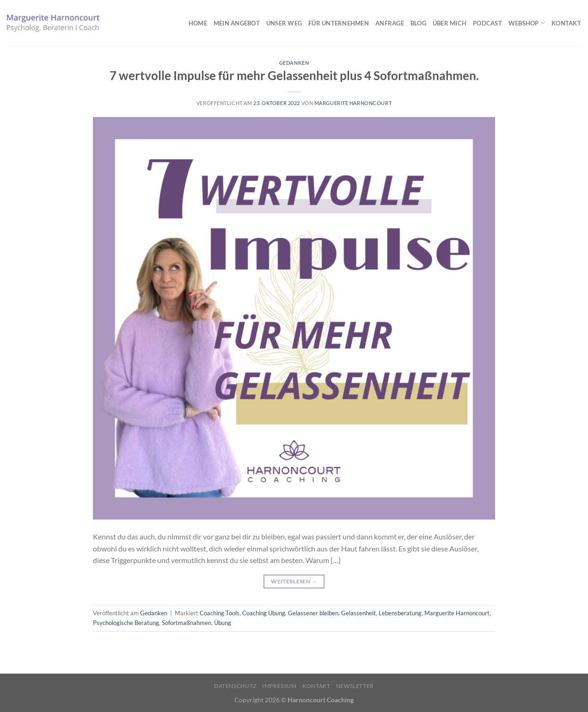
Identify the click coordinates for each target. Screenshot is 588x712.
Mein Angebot (237, 23)
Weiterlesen (294, 581)
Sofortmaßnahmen (187, 623)
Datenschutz (235, 686)
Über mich (450, 23)
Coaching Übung (264, 613)
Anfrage (390, 23)
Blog (418, 23)
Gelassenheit (358, 613)
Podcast (487, 23)
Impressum (279, 686)
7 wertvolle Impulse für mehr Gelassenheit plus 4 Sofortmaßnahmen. (294, 75)
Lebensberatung (400, 613)
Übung (223, 623)
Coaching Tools (220, 613)
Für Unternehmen (339, 23)
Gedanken (294, 63)
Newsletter (355, 686)
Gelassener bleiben (313, 613)
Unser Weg (284, 23)
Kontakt (566, 23)
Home (198, 23)
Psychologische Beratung (126, 623)
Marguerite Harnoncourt (353, 103)
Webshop (527, 23)
